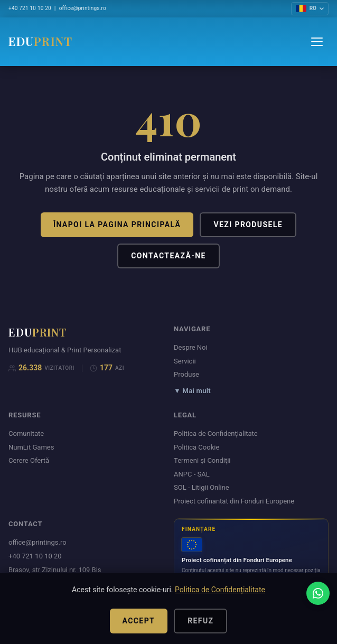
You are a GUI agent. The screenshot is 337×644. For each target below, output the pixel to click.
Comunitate (26, 433)
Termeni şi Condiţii (202, 460)
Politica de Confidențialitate (220, 590)
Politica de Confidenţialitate (216, 433)
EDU (40, 41)
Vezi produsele (248, 225)
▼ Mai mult (192, 391)
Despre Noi (191, 347)
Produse (186, 374)
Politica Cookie (196, 447)
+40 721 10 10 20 (30, 8)
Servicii (185, 361)
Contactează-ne (168, 256)
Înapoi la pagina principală (117, 225)
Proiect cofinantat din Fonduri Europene (234, 501)
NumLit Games (31, 447)
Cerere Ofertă (29, 460)
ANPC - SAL (192, 474)
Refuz (200, 621)
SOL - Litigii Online (202, 487)
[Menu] (317, 42)
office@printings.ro (83, 8)
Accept (139, 621)
